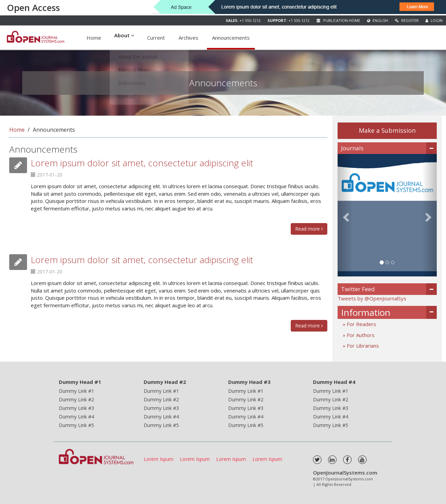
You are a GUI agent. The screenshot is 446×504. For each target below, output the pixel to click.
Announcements (231, 38)
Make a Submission (387, 130)
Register (407, 20)
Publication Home (338, 20)
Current (156, 38)
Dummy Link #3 (76, 408)
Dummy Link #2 (76, 399)
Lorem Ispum (159, 459)
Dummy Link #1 (76, 391)
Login (434, 20)
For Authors (360, 335)
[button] (345, 215)
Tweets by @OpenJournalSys (372, 298)
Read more (309, 229)
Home (94, 38)
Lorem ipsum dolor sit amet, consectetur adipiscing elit (142, 163)
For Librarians (362, 346)
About (124, 38)
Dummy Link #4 (76, 417)
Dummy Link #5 (76, 425)
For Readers (361, 324)
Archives (189, 38)
